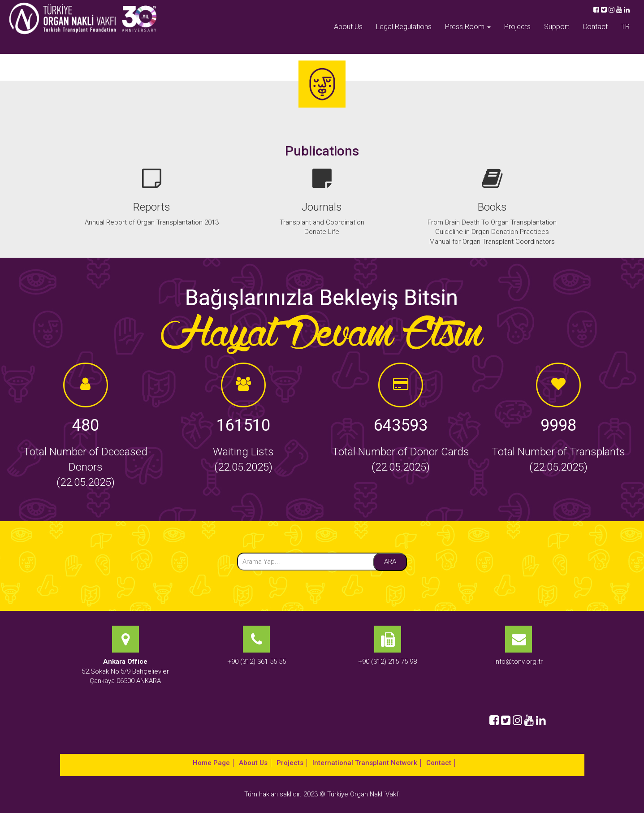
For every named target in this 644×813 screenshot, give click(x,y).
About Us (348, 27)
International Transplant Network (365, 763)
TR (625, 27)
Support (557, 27)
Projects (517, 27)
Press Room (468, 27)
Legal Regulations (404, 27)
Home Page (211, 763)
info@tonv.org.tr (519, 662)
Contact (595, 27)
